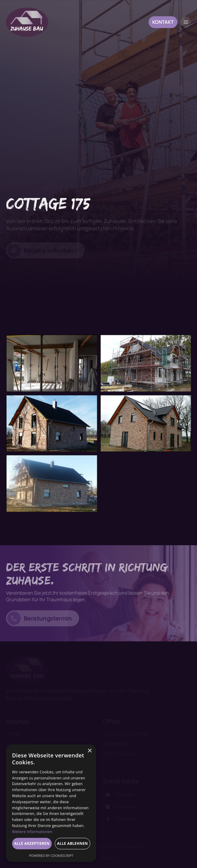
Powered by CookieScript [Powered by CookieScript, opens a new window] (51, 855)
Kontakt (163, 22)
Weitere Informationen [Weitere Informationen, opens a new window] (32, 832)
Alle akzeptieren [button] (32, 843)
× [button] (89, 751)
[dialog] (51, 803)
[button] (186, 22)
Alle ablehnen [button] (72, 843)
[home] (27, 22)
